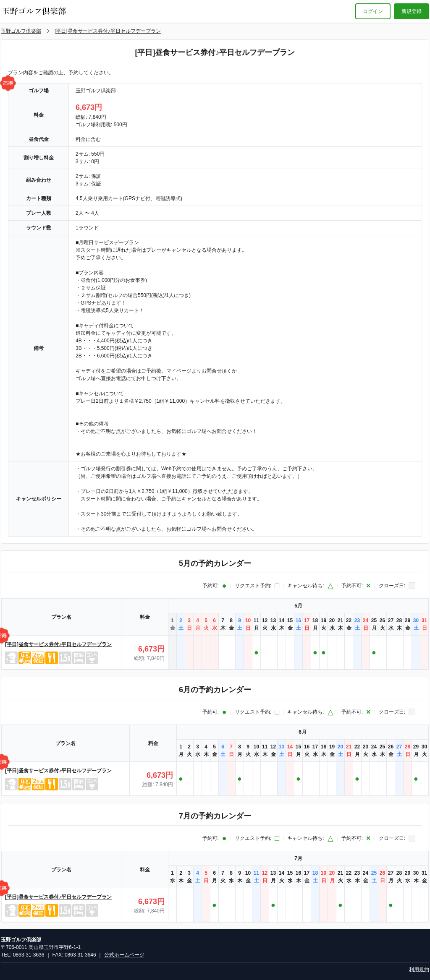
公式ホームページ (124, 955)
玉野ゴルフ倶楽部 (21, 31)
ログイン (373, 11)
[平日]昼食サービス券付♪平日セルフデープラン (108, 31)
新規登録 (412, 11)
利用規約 (419, 970)
